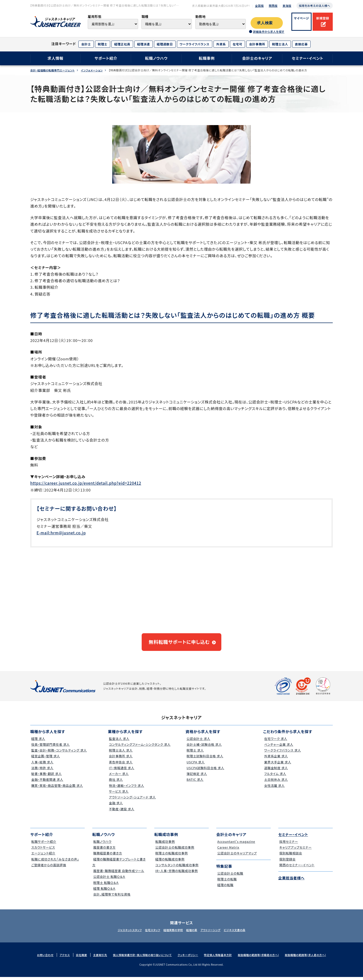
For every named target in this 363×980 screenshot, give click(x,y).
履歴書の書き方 (104, 851)
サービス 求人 (118, 794)
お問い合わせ (40, 958)
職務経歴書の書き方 (108, 856)
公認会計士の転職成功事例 (175, 851)
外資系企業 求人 (276, 759)
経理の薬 (193, 933)
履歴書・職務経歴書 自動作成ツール (119, 874)
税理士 (103, 44)
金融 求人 (115, 806)
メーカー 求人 (118, 777)
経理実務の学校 (172, 933)
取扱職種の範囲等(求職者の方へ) (261, 958)
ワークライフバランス (195, 44)
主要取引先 (97, 958)
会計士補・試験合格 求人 (204, 747)
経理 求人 (38, 742)
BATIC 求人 (194, 783)
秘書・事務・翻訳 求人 (46, 777)
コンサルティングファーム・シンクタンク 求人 (141, 747)
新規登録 (323, 18)
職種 (145, 17)
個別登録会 (287, 862)
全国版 (260, 6)
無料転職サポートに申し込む (179, 644)
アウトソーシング (214, 933)
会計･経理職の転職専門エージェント (53, 70)
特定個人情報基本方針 (219, 958)
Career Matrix (228, 851)
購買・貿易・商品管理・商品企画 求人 (58, 788)
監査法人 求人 (119, 742)
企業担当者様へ (292, 881)
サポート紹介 (106, 58)
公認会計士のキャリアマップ (237, 856)
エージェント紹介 (43, 856)
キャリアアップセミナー (295, 851)
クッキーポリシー (188, 958)
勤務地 (201, 17)
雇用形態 (95, 17)
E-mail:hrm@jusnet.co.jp (61, 533)
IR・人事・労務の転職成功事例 (177, 874)
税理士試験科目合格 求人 (205, 759)
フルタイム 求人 (275, 777)
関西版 (273, 6)
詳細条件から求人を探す (268, 32)
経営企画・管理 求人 (46, 759)
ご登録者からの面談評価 (49, 868)
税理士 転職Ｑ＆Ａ (106, 886)
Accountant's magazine (236, 844)
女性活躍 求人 (274, 788)
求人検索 (265, 23)
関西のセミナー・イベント (297, 868)
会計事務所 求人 (120, 759)
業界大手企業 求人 (278, 765)
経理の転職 (225, 888)
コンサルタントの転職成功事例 (177, 868)
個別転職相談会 (290, 856)
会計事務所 (257, 44)
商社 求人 (115, 783)
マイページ (302, 18)
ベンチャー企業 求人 (279, 747)
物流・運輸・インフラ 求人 (127, 788)
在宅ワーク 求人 (275, 742)
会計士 (86, 44)
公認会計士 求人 (198, 742)
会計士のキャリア (257, 58)
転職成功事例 (165, 844)
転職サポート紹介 (44, 844)
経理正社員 (122, 44)
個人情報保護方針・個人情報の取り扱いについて (140, 958)
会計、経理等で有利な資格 (112, 897)
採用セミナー (288, 844)
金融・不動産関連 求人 (47, 783)
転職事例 (207, 58)
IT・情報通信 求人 (121, 771)
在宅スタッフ (149, 933)
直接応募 (301, 44)
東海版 (287, 6)
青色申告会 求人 (120, 765)
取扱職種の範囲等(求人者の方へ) (310, 958)
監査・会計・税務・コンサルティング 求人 (60, 753)
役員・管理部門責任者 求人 (51, 747)
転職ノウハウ (156, 58)
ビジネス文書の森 (241, 933)
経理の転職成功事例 (170, 862)
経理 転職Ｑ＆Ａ (104, 891)
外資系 (221, 44)
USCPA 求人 (195, 765)
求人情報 (55, 58)
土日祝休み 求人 (276, 783)
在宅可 (237, 44)
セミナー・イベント (308, 58)
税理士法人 (280, 44)
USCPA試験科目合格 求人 (206, 771)
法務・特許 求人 (42, 771)
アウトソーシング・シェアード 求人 (133, 800)
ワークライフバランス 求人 (283, 753)
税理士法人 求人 (120, 753)
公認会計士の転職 (230, 876)
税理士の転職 (227, 882)
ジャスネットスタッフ (123, 933)
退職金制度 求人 (276, 771)
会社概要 (77, 958)
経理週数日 (165, 44)
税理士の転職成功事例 (172, 856)
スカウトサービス (43, 851)
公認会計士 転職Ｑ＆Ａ (109, 880)
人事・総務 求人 (42, 765)
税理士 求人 (195, 753)
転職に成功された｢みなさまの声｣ (56, 862)
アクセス (60, 958)
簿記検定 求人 (196, 777)
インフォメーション (95, 70)
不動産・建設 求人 (121, 812)
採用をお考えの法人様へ (315, 6)
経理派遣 (144, 44)
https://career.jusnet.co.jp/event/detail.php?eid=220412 (86, 483)
